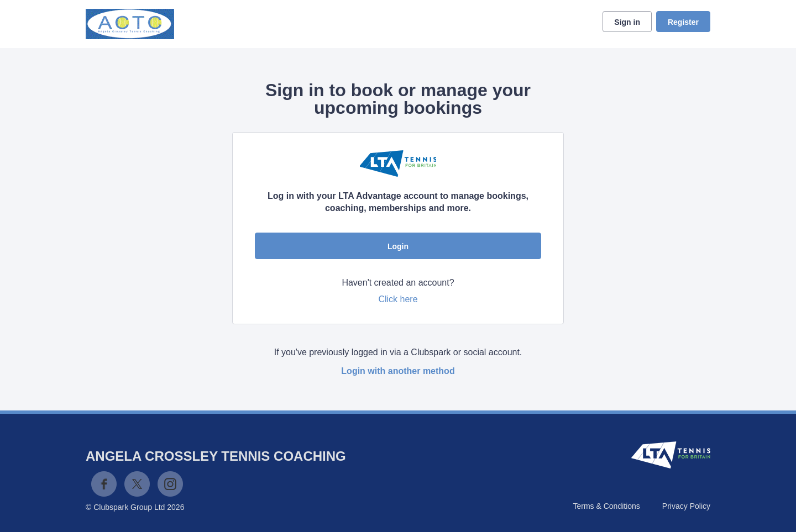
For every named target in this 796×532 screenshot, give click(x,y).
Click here (398, 299)
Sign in (627, 22)
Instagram (170, 484)
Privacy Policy (686, 506)
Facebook (104, 484)
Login (398, 246)
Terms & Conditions (606, 506)
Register (683, 22)
